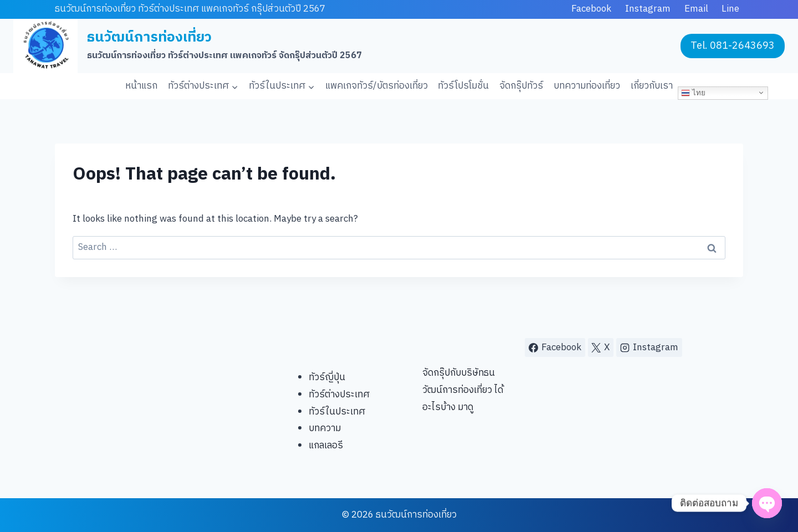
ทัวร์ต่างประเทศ (339, 395)
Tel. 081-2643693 (733, 46)
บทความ (325, 428)
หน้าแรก (141, 86)
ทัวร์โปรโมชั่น (463, 86)
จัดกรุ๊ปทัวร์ (521, 86)
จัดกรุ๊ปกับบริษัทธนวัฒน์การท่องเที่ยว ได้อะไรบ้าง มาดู (463, 390)
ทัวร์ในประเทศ (337, 412)
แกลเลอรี (326, 446)
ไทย (693, 93)
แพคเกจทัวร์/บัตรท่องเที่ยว (377, 86)
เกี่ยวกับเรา (652, 86)
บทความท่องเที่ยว (587, 86)
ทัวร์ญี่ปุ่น (327, 377)
